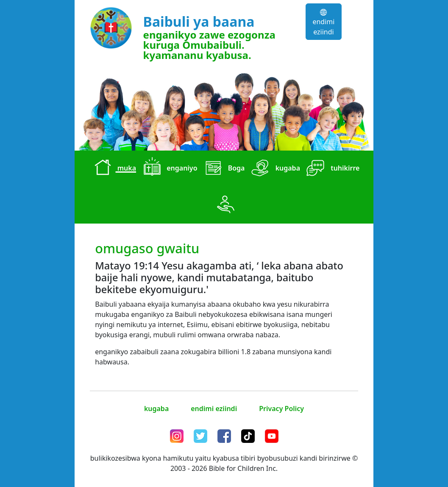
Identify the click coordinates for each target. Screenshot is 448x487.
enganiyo (168, 169)
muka (113, 169)
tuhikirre (331, 169)
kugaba (274, 169)
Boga (223, 169)
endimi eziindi (323, 23)
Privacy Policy (281, 409)
